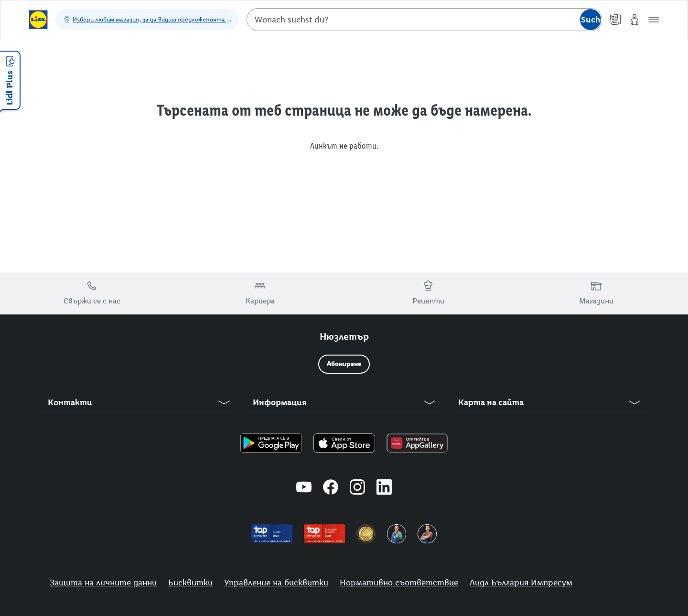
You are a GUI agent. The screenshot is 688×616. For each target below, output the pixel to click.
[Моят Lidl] (634, 20)
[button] (654, 20)
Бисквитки (190, 583)
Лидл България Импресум (521, 583)
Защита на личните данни (103, 583)
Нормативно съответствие (399, 583)
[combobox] (424, 20)
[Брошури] (615, 20)
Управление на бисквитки (276, 583)
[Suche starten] (591, 20)
